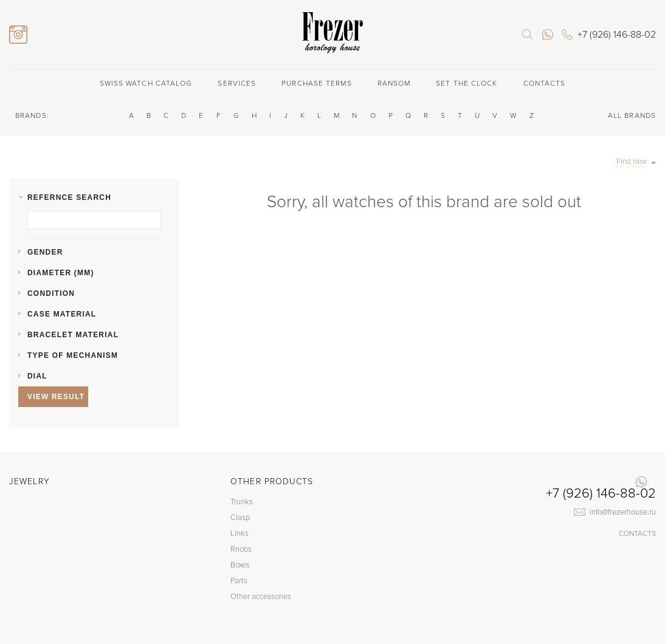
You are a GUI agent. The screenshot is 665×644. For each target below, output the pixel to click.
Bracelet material (73, 335)
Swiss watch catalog (146, 84)
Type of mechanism (73, 355)
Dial (37, 376)
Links (239, 533)
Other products (272, 481)
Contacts (545, 84)
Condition (51, 293)
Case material (62, 314)
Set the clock (467, 84)
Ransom (394, 84)
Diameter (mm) (61, 273)
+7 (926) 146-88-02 (601, 494)
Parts (239, 581)
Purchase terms (316, 84)
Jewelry (29, 481)
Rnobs (241, 549)
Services (237, 84)
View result (56, 397)
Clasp (240, 518)
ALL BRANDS (632, 116)
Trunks (242, 502)
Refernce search (69, 197)
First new (632, 162)
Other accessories (261, 597)
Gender (45, 252)
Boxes (240, 565)
